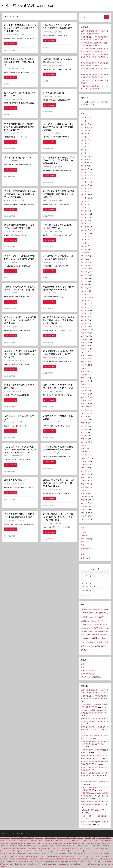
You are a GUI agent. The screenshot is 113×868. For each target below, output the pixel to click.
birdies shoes (43, 848)
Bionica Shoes (96, 859)
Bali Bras (41, 859)
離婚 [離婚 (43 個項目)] (94, 646)
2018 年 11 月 (85, 371)
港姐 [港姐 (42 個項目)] (86, 632)
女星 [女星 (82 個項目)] (99, 621)
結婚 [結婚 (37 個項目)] (101, 635)
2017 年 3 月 (85, 436)
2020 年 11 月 (85, 294)
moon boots (50, 859)
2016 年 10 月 (85, 452)
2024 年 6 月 (85, 179)
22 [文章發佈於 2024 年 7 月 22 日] (83, 587)
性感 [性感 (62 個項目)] (101, 624)
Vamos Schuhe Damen (31, 861)
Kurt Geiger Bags (91, 838)
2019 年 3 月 (85, 359)
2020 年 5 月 (85, 314)
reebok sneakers (73, 856)
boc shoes (44, 854)
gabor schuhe (39, 838)
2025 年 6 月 (85, 143)
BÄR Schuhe (4, 864)
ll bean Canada (84, 861)
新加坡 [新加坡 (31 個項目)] (86, 628)
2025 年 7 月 (85, 140)
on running (48, 851)
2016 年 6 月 (85, 465)
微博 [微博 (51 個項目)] (91, 624)
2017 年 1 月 (85, 442)
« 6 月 (83, 596)
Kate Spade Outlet (71, 861)
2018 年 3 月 (85, 397)
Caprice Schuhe (27, 838)
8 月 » (88, 596)
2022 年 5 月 (85, 236)
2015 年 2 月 (85, 516)
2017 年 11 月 (85, 410)
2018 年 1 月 (85, 403)
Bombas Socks (45, 861)
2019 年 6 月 (85, 349)
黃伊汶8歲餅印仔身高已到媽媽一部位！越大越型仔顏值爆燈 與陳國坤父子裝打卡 (20, 127)
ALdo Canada (13, 840)
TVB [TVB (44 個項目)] (93, 613)
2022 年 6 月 (85, 233)
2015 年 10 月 (85, 490)
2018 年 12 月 (85, 368)
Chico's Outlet (51, 864)
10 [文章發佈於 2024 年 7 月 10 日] (91, 579)
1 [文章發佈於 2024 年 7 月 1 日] (82, 576)
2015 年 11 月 (85, 487)
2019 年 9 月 (85, 339)
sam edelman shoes (76, 851)
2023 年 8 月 (85, 201)
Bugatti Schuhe (107, 859)
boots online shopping (28, 856)
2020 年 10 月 (86, 298)
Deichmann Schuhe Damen (9, 856)
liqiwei (22, 35)
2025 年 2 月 (85, 153)
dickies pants (93, 854)
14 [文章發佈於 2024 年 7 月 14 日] (106, 579)
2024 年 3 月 (85, 188)
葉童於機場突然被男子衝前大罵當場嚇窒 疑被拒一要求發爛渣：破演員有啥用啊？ (59, 160)
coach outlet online (55, 854)
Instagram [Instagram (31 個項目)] (94, 609)
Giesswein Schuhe (16, 864)
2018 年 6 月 (85, 387)
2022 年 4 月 (85, 240)
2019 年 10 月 (85, 336)
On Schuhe (73, 859)
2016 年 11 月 (85, 448)
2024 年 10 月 (85, 166)
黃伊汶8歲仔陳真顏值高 (54, 93)
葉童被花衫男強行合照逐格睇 (18, 157)
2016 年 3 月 (85, 474)
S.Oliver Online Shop (64, 838)
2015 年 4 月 (85, 509)
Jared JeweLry (40, 864)
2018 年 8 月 (85, 381)
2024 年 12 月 (85, 159)
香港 (83, 555)
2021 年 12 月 (85, 253)
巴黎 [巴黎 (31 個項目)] (86, 625)
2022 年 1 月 (85, 249)
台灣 (83, 542)
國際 (46, 47)
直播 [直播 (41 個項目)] (89, 635)
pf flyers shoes (85, 856)
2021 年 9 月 (85, 262)
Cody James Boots (106, 840)
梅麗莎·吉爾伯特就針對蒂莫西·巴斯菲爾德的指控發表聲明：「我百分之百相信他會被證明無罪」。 (95, 796)
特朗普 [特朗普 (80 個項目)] (104, 631)
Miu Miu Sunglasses (60, 840)
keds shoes (63, 848)
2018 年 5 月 (85, 391)
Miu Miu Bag (47, 840)
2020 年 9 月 (85, 301)
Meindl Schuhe (68, 854)
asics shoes (19, 846)
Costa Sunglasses (41, 846)
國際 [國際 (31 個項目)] (88, 621)
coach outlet (69, 843)
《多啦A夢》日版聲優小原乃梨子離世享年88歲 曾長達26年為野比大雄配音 (58, 127)
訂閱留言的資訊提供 (88, 674)
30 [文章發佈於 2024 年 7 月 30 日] (87, 590)
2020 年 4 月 (85, 317)
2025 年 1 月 (85, 156)
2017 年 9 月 (85, 416)
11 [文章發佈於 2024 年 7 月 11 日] (94, 579)
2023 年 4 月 (85, 214)
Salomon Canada (101, 846)
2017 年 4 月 (85, 432)
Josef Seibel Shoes (84, 859)
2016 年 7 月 (85, 461)
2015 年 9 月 (85, 493)
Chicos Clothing (6, 838)
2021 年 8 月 (85, 265)
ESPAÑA (84, 535)
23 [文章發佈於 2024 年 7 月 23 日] (87, 587)
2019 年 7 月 (85, 346)
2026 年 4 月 (85, 118)
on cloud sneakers (57, 843)
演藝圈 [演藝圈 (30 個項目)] (97, 632)
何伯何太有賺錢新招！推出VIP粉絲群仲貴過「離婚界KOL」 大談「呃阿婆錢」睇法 (58, 517)
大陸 (83, 552)
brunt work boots (44, 843)
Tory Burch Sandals (25, 840)
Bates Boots (5, 861)
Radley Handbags (78, 838)
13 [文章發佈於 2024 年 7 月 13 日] (102, 579)
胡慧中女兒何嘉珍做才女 (16, 480)
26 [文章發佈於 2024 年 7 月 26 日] (99, 587)
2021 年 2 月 (85, 285)
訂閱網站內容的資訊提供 (89, 671)
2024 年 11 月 (85, 163)
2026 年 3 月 (85, 121)
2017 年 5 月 (85, 429)
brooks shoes (38, 840)
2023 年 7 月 (85, 204)
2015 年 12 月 (85, 484)
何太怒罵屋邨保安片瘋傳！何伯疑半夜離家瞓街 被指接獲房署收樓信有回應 (59, 194)
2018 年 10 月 (85, 375)
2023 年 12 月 (85, 198)
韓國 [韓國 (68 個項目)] (100, 646)
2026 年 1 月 (85, 124)
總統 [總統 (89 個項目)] (88, 638)
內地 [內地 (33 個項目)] (92, 617)
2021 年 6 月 (85, 272)
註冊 (83, 664)
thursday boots (18, 851)
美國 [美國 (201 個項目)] (97, 638)
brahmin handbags (76, 846)
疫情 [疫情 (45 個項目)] (84, 635)
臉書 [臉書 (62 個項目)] (91, 642)
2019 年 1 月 (85, 365)
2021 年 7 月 (85, 269)
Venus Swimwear (83, 864)
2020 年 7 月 (85, 307)
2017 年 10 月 (85, 413)
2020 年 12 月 (85, 291)
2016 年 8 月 (85, 458)
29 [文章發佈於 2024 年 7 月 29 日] (83, 590)
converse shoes (79, 843)
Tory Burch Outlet (16, 861)
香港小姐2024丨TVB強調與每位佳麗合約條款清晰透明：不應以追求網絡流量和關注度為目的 (20, 449)
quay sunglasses (15, 843)
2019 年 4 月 (85, 355)
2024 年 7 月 (85, 175)
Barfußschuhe (53, 848)
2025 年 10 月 (85, 130)
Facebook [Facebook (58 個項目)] (86, 609)
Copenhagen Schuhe (93, 843)
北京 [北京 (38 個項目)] (96, 617)
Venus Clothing (29, 846)
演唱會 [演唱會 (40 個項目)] (92, 632)
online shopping (87, 539)
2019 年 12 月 (85, 330)
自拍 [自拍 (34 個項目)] (96, 642)
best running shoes (23, 854)
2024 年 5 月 (85, 182)
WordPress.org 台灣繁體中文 (91, 677)
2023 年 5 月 (85, 211)
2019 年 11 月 (85, 333)
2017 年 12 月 (85, 407)
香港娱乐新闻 (11, 50)
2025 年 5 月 (85, 147)
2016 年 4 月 (85, 471)
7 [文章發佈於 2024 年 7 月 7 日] (106, 576)
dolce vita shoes (50, 838)
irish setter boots (93, 840)
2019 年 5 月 (85, 352)
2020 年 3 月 (85, 320)
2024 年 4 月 (85, 185)
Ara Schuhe (5, 843)
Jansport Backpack (61, 859)
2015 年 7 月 (85, 500)
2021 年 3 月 (85, 281)
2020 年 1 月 (85, 326)
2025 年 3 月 (85, 150)
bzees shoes (88, 851)
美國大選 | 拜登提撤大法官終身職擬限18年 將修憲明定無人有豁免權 (20, 62)
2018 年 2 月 (85, 400)
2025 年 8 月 (85, 137)
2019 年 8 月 (85, 342)
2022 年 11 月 (85, 227)
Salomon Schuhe (100, 848)
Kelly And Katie (28, 864)
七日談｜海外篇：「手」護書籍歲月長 (94, 816)
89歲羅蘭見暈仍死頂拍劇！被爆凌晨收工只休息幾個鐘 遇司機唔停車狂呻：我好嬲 (59, 320)
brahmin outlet (95, 861)
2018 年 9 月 (85, 378)
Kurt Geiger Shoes (104, 838)
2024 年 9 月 (85, 169)
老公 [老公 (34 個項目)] (85, 642)
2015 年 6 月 (85, 503)
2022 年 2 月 (85, 246)
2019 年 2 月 (85, 362)
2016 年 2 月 (85, 477)
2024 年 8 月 (85, 172)
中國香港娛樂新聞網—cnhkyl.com (29, 5)
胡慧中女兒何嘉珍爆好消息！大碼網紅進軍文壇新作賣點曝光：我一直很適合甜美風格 (59, 483)
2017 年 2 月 (85, 439)
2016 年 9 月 (85, 455)
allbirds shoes (11, 854)
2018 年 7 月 (85, 384)
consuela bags (96, 856)
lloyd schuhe (17, 838)
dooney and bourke (60, 856)
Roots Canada (95, 864)
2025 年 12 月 (85, 127)
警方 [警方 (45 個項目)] (89, 646)
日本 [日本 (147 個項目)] (93, 628)
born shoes (97, 851)
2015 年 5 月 (85, 506)
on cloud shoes (89, 846)
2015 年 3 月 (85, 513)
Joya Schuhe (9, 846)
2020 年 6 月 (85, 310)
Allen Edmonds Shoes (60, 851)
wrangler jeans (10, 859)
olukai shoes (33, 848)
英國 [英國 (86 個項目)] (102, 642)
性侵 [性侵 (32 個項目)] (96, 625)
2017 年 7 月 (85, 423)
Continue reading (11, 44)
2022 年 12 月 (85, 224)
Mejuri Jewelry (22, 848)
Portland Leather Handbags (66, 864)
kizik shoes (4, 840)
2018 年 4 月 (85, 394)
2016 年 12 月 (85, 445)
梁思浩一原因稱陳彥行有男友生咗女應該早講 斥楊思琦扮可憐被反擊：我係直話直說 (20, 194)
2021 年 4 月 (85, 278)
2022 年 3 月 (85, 243)
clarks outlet (39, 851)
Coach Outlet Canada (29, 843)
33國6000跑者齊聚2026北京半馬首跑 (94, 810)
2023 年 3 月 (85, 217)
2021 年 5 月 (85, 275)
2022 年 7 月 (85, 230)
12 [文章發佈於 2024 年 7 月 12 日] (98, 579)
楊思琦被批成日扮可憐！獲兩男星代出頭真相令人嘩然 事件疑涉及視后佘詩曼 (20, 320)
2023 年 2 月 (85, 220)
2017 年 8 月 (85, 420)
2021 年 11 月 (85, 256)
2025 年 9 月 (85, 134)
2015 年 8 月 (85, 497)
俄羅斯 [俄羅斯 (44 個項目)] (86, 617)
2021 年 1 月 (85, 288)
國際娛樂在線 (49, 112)
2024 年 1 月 (85, 195)
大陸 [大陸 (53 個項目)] (93, 621)
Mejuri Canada (11, 848)
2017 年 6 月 (85, 426)
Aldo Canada (33, 859)
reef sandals (35, 854)
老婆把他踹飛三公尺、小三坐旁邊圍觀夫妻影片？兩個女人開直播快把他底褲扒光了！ (95, 57)
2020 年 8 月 (85, 304)
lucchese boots (88, 848)
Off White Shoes (22, 859)
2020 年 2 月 (85, 323)
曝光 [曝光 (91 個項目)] (102, 628)
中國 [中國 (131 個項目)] (101, 613)
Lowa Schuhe (29, 851)
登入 (83, 667)
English (84, 532)
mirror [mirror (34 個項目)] (100, 609)
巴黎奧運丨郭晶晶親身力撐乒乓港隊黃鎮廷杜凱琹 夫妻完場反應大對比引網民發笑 (20, 28)
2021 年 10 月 (85, 259)
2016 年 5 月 (85, 468)
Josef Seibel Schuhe (75, 848)
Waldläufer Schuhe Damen (77, 840)
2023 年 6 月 (85, 208)
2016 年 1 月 (85, 481)
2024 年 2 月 (85, 191)
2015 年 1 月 (85, 519)
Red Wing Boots (63, 846)
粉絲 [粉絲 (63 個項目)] (95, 634)
